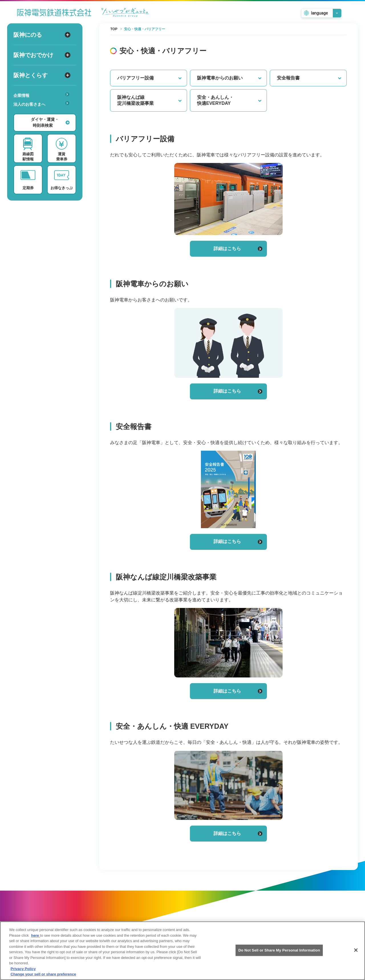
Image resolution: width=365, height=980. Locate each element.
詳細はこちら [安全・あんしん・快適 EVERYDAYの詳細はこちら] (238, 833)
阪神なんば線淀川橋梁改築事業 (150, 100)
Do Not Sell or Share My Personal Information (279, 951)
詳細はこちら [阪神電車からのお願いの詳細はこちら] (238, 391)
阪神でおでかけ (42, 55)
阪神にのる (42, 35)
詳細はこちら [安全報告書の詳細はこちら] (238, 541)
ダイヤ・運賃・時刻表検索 (50, 122)
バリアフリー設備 (150, 78)
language (320, 13)
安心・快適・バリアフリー (43, 113)
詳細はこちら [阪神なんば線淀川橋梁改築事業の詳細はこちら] (238, 691)
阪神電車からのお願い (230, 78)
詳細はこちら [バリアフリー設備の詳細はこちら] (238, 249)
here (36, 936)
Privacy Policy (23, 969)
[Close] (356, 951)
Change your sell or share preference (43, 975)
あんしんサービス (43, 112)
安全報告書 (309, 78)
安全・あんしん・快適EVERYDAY (230, 100)
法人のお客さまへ (41, 104)
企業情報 (41, 95)
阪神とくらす (42, 75)
